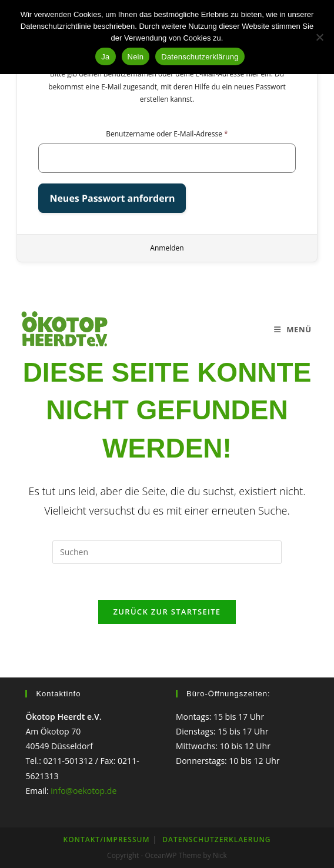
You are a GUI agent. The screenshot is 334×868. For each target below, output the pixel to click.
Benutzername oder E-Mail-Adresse (167, 134)
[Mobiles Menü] (293, 329)
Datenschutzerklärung (200, 57)
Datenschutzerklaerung (216, 839)
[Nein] (319, 37)
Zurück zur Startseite (167, 612)
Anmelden (167, 248)
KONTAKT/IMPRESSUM (107, 839)
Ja (105, 57)
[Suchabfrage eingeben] (167, 552)
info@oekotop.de (83, 791)
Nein (136, 57)
